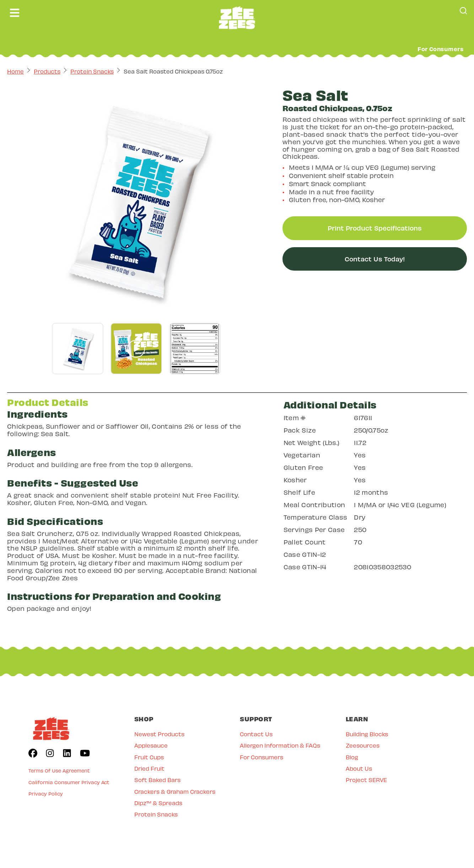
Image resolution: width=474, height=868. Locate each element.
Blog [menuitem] (352, 757)
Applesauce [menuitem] (151, 745)
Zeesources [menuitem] (363, 745)
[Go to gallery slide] (78, 349)
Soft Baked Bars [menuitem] (157, 780)
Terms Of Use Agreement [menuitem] (59, 771)
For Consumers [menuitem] (262, 757)
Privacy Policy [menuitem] (46, 794)
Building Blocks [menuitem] (367, 734)
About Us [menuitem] (359, 768)
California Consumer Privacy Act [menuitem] (69, 782)
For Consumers (440, 49)
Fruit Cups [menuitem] (149, 757)
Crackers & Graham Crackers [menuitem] (175, 791)
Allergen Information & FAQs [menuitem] (280, 745)
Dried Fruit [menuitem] (149, 768)
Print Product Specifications (375, 228)
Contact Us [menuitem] (256, 734)
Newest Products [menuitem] (159, 734)
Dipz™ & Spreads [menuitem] (158, 803)
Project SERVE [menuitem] (366, 780)
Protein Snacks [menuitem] (156, 814)
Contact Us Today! (375, 259)
